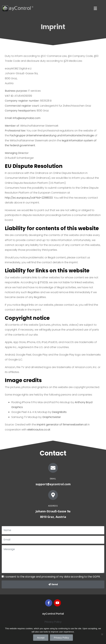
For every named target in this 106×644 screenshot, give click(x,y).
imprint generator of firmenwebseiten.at (61, 425)
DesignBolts (59, 412)
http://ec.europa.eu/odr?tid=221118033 (29, 198)
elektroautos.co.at (39, 430)
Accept (41, 638)
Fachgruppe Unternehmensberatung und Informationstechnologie (52, 135)
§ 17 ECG (43, 282)
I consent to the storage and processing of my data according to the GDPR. (52, 577)
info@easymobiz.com (27, 118)
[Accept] (102, 634)
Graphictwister (52, 417)
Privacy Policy (53, 622)
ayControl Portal (53, 614)
